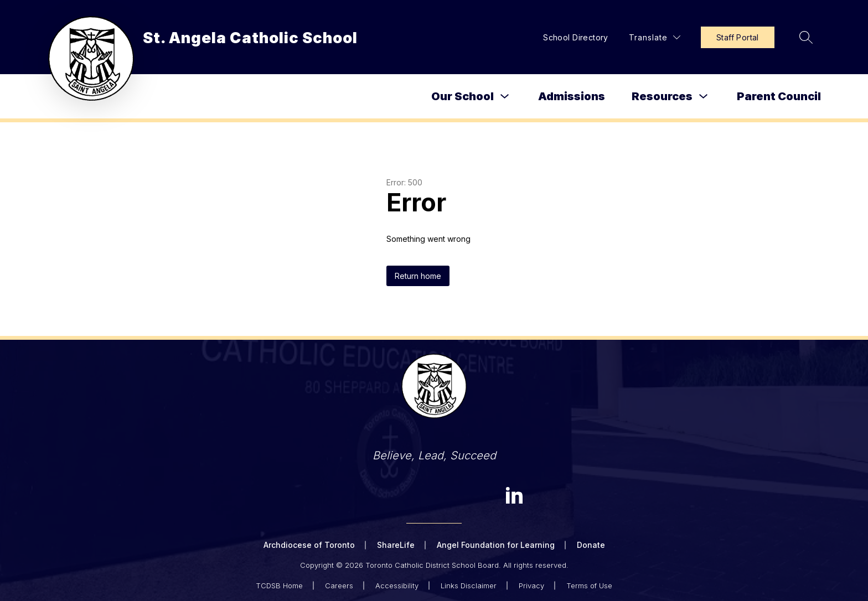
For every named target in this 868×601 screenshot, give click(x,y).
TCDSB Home (279, 586)
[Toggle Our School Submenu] (505, 97)
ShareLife (396, 545)
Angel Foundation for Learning (496, 545)
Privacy (531, 586)
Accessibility (397, 586)
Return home (418, 276)
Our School (463, 96)
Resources (662, 96)
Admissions (572, 96)
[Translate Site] (655, 37)
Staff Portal (738, 37)
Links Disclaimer (469, 586)
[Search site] (806, 37)
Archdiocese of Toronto (309, 545)
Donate (591, 545)
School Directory (576, 37)
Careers (339, 586)
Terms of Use (589, 586)
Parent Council (779, 96)
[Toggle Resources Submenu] (704, 97)
